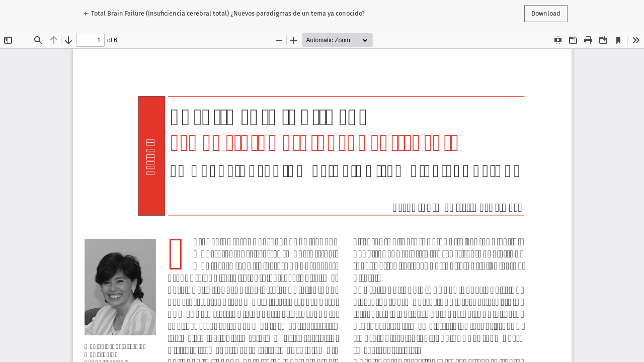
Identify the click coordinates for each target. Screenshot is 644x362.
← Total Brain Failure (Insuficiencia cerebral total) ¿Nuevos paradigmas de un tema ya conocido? (224, 13)
